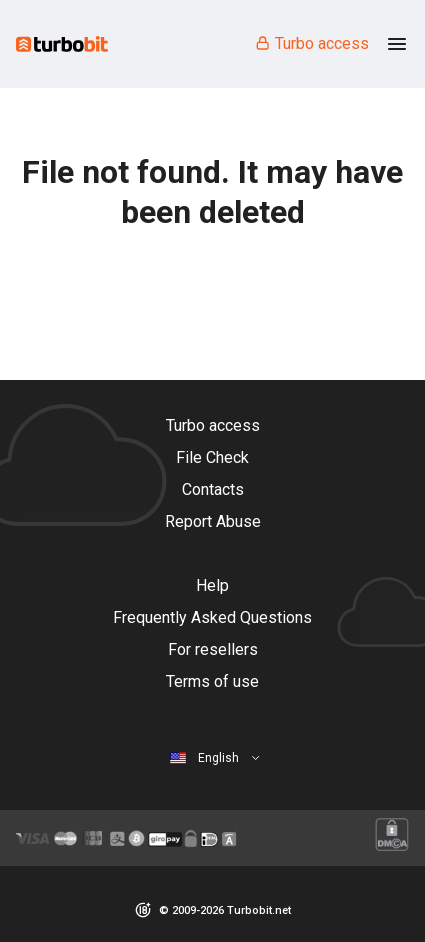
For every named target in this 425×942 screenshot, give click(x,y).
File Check (212, 457)
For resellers (213, 649)
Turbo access (311, 43)
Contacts (213, 489)
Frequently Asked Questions (212, 617)
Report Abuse (213, 521)
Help (212, 585)
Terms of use (212, 681)
